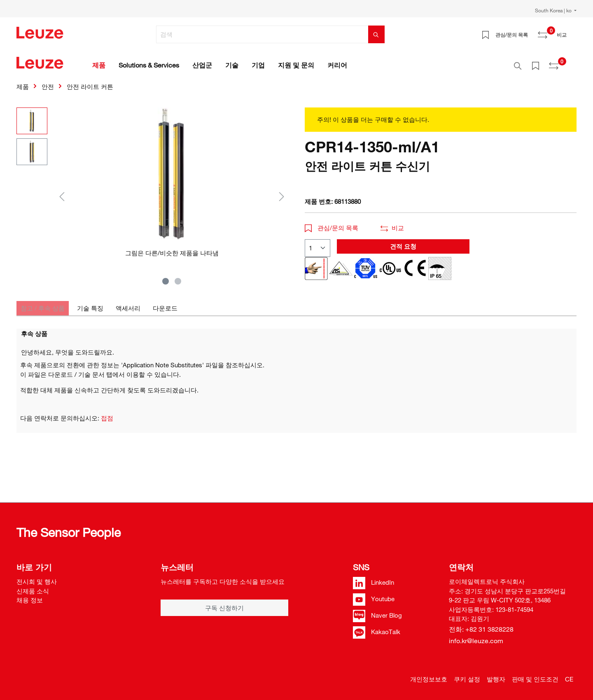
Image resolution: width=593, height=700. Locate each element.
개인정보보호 (429, 679)
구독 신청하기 (224, 608)
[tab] (43, 304)
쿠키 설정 (467, 679)
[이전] (62, 192)
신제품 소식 (33, 591)
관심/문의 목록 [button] (332, 223)
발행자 (496, 679)
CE (569, 679)
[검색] (262, 34)
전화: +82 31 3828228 (481, 629)
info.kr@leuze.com (476, 641)
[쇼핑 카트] (572, 32)
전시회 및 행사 (37, 581)
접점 (107, 413)
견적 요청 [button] (403, 242)
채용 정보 (30, 600)
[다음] (282, 192)
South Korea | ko (554, 10)
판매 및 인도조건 (535, 679)
